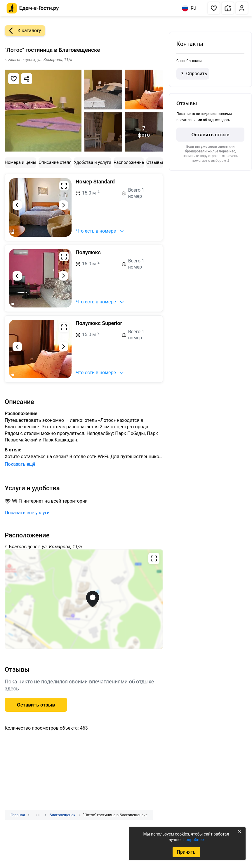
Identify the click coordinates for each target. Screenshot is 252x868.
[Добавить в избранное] (14, 79)
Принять (186, 852)
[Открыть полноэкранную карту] (84, 599)
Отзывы (155, 162)
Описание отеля (55, 162)
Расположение (129, 162)
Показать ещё (20, 464)
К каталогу (23, 31)
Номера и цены (20, 162)
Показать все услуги (27, 513)
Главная (18, 815)
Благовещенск (62, 815)
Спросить (193, 74)
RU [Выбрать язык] (189, 8)
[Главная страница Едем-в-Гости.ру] (33, 8)
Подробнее (193, 840)
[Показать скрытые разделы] (38, 815)
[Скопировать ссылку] (27, 79)
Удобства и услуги (93, 162)
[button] (214, 8)
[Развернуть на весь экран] (64, 186)
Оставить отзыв (210, 135)
